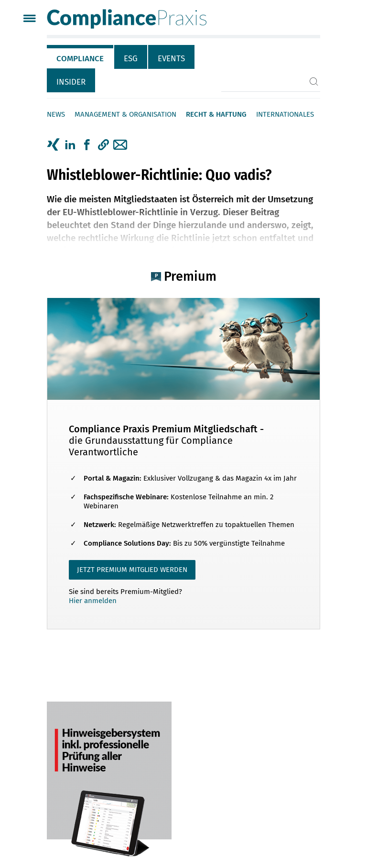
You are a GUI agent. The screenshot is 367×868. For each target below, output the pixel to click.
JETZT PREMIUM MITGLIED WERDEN (132, 570)
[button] (103, 145)
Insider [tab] (71, 82)
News (56, 114)
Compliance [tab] (80, 59)
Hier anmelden (93, 601)
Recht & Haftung (216, 114)
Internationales (285, 114)
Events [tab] (171, 59)
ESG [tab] (131, 59)
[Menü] (29, 19)
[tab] (81, 57)
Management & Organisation (125, 114)
